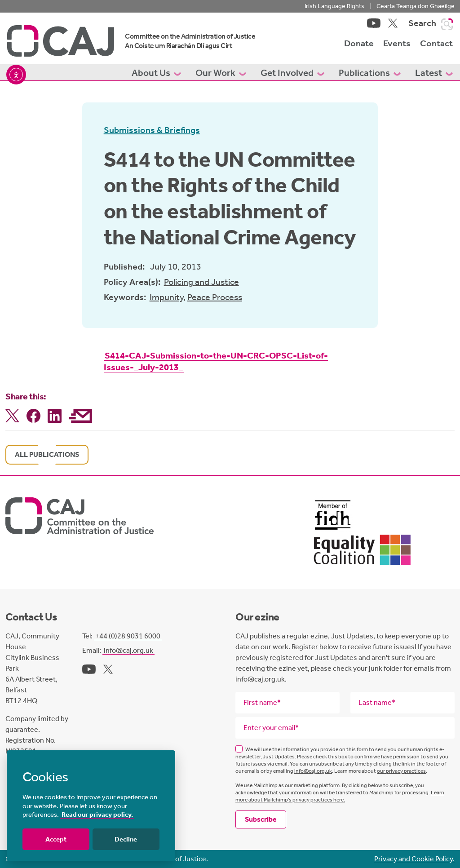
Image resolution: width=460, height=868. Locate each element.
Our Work (221, 73)
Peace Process (215, 297)
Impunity (166, 297)
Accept (56, 839)
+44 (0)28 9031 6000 (128, 636)
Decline (126, 839)
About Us (156, 73)
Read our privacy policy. (97, 815)
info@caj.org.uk (128, 650)
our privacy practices (401, 771)
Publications (370, 73)
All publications (47, 454)
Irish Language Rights (334, 6)
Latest (434, 73)
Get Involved (292, 73)
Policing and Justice (201, 282)
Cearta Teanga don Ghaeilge (416, 6)
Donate (359, 43)
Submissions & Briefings (152, 130)
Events (397, 43)
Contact (436, 43)
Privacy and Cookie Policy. (414, 859)
